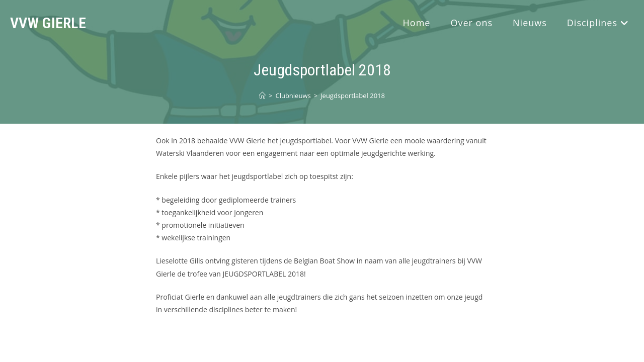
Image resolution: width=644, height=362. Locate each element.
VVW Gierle (48, 23)
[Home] (262, 96)
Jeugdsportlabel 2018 (353, 96)
